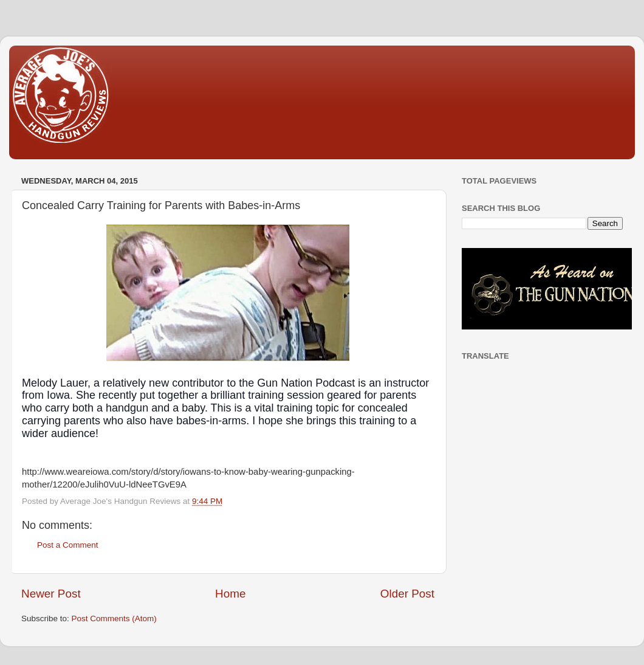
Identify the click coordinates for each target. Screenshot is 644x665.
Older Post (407, 594)
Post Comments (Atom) (114, 618)
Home (230, 594)
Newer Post (51, 594)
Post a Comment (68, 545)
